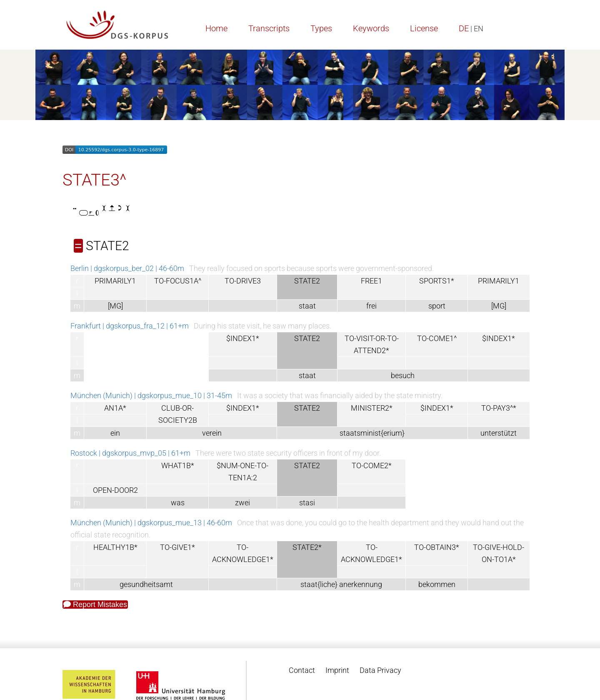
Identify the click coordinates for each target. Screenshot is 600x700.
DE (464, 28)
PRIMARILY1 (115, 281)
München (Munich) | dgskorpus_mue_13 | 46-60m (151, 523)
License (424, 28)
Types (321, 28)
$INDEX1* (243, 338)
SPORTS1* (437, 281)
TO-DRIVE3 (243, 281)
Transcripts (269, 28)
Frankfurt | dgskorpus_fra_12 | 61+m (130, 326)
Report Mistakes (95, 605)
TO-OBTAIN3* (437, 547)
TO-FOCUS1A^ (178, 281)
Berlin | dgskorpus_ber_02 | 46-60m (127, 268)
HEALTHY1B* (115, 547)
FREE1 (371, 281)
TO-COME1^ (437, 338)
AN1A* (115, 408)
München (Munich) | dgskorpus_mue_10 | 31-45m (151, 395)
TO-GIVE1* (177, 547)
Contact (302, 670)
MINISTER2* (372, 408)
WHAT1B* (178, 465)
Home (216, 28)
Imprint (337, 670)
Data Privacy (380, 670)
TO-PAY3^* (499, 408)
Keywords (371, 28)
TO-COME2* (372, 465)
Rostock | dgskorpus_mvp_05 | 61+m (130, 453)
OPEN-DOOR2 (115, 490)
